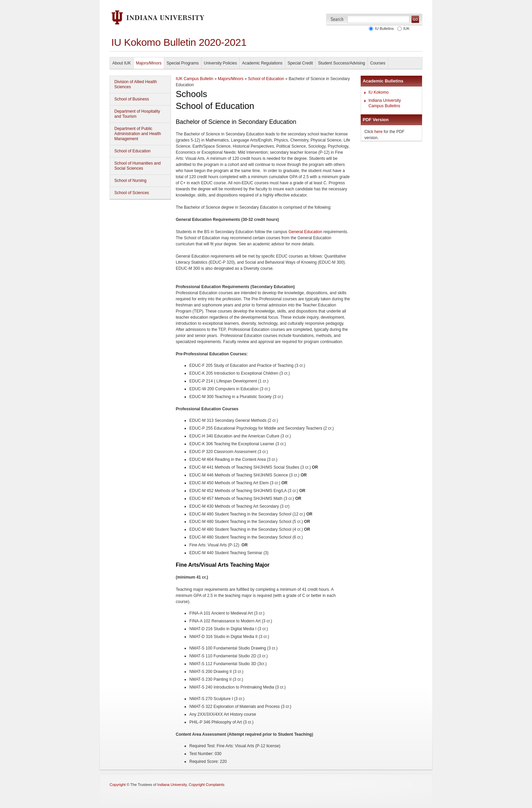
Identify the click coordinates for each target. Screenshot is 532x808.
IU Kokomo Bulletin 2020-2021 (179, 42)
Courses (378, 63)
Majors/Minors (149, 63)
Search (337, 19)
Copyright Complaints (206, 785)
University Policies (220, 63)
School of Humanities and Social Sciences (138, 166)
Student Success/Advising (341, 63)
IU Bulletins (383, 29)
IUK (405, 29)
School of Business (132, 99)
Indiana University (172, 785)
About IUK (122, 63)
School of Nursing (130, 181)
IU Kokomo (378, 92)
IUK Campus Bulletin (195, 79)
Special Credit (300, 63)
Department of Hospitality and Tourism (137, 114)
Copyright (118, 785)
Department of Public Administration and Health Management (138, 134)
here (378, 132)
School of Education (132, 151)
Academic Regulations (262, 63)
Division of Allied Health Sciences (136, 84)
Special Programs (183, 63)
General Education (305, 232)
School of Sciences (132, 193)
